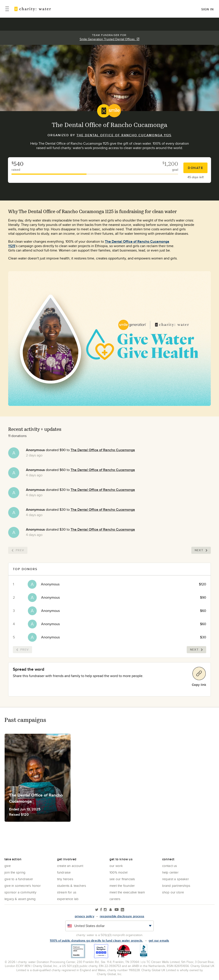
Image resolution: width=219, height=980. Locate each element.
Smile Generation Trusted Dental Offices (110, 39)
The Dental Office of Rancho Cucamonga (103, 450)
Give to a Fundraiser (19, 879)
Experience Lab (68, 899)
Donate (195, 168)
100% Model (118, 872)
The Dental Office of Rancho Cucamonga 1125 (124, 135)
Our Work (116, 866)
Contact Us (170, 866)
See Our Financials (122, 879)
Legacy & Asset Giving (20, 899)
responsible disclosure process (122, 916)
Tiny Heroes (65, 879)
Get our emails (159, 940)
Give (8, 866)
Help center (170, 872)
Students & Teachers (72, 886)
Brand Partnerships (176, 886)
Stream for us (67, 892)
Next (201, 550)
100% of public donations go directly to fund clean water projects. (96, 940)
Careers (115, 899)
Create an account (70, 866)
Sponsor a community (20, 892)
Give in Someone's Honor (23, 886)
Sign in (207, 9)
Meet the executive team (127, 892)
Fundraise (64, 872)
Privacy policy (85, 916)
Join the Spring (15, 872)
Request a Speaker (176, 879)
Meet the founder (122, 886)
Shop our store (173, 892)
